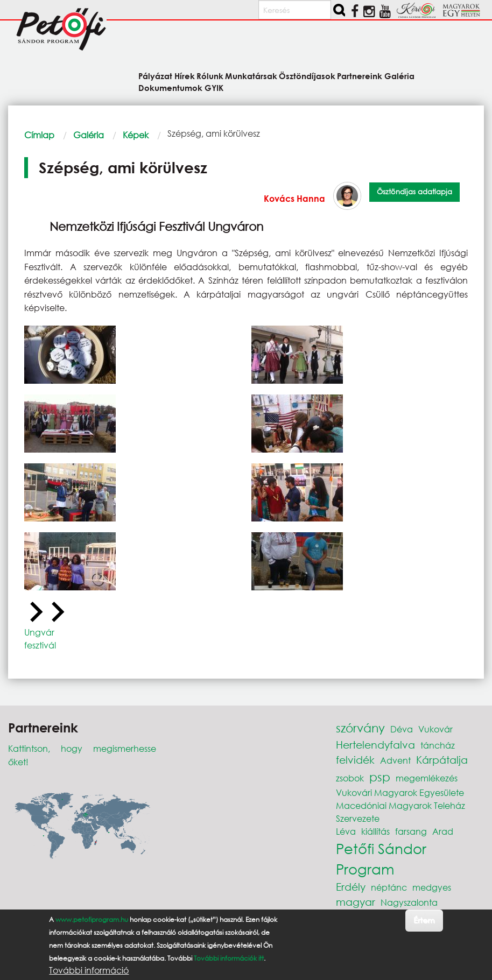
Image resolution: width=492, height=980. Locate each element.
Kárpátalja (442, 760)
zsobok (350, 778)
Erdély (351, 887)
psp (380, 777)
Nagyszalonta (409, 902)
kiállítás (375, 831)
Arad (443, 831)
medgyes (432, 887)
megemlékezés (427, 778)
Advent (395, 760)
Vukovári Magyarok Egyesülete (400, 792)
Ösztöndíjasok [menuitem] (307, 76)
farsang (411, 831)
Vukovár (435, 729)
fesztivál (40, 645)
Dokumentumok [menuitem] (170, 87)
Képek (136, 135)
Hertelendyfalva (375, 745)
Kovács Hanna (294, 198)
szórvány (360, 728)
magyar (356, 902)
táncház (438, 745)
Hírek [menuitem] (185, 76)
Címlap (39, 135)
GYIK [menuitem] (214, 87)
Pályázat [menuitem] (155, 76)
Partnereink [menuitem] (360, 76)
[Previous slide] (35, 612)
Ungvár (39, 632)
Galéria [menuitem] (399, 76)
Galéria (89, 135)
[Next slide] (57, 612)
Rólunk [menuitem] (210, 76)
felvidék (355, 760)
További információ (89, 970)
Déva (402, 729)
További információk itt (229, 958)
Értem (424, 920)
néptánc (389, 887)
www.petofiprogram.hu (92, 919)
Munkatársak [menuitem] (251, 76)
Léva (346, 831)
